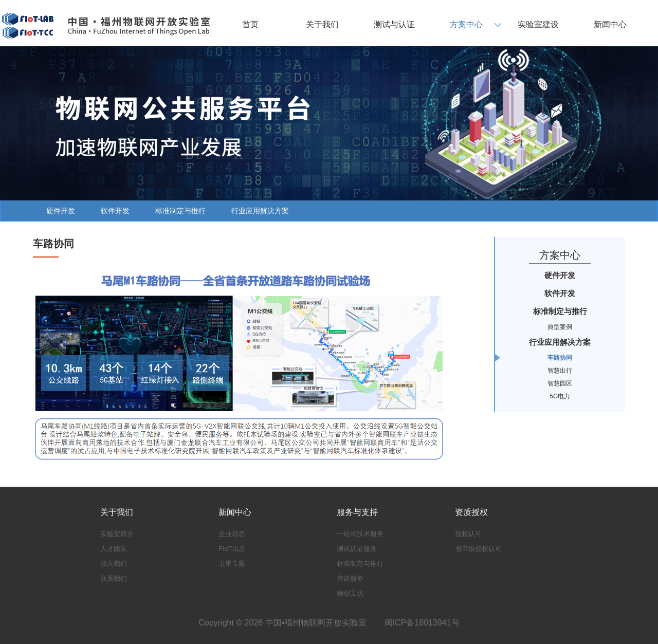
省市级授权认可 (478, 549)
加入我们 (114, 564)
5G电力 (560, 396)
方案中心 (466, 24)
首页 (250, 24)
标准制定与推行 (180, 211)
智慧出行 (560, 371)
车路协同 (560, 358)
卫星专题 (232, 564)
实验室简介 (117, 534)
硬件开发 (61, 211)
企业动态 (232, 534)
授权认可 (468, 534)
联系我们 (114, 578)
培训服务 (350, 578)
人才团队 (114, 549)
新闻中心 (610, 24)
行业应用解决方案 (260, 211)
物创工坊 (350, 593)
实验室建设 (538, 24)
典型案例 (560, 327)
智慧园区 (560, 383)
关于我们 (322, 24)
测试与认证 (394, 24)
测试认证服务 (357, 549)
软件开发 (115, 211)
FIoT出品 (232, 549)
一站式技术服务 (360, 534)
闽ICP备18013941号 (422, 623)
